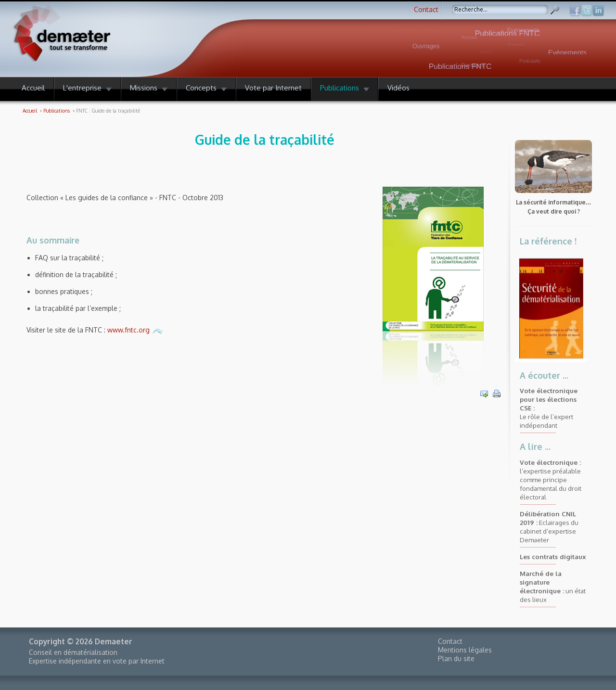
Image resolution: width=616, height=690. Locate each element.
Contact (426, 9)
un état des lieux (553, 586)
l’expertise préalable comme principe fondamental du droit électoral (551, 479)
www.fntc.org (135, 330)
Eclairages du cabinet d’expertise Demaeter (549, 527)
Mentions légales (465, 650)
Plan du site (456, 658)
